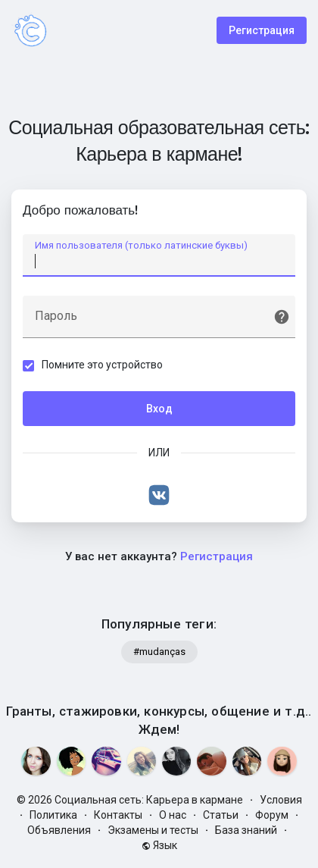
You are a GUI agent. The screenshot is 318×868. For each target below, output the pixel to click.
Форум (272, 815)
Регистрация (262, 30)
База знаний (246, 830)
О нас (173, 815)
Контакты (118, 815)
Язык (159, 845)
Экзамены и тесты (153, 830)
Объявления (59, 830)
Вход (159, 409)
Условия (281, 800)
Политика (53, 815)
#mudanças (159, 652)
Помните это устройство (102, 365)
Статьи (221, 815)
